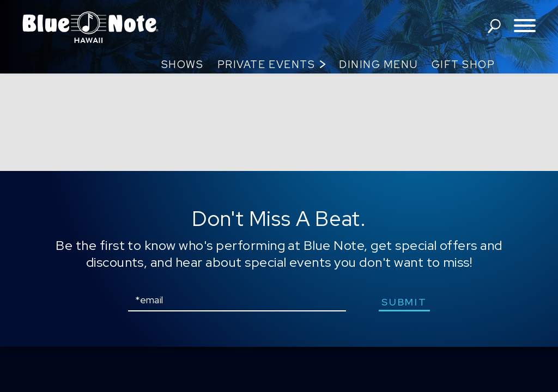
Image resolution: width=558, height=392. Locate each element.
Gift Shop (463, 65)
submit (404, 302)
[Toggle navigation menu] (525, 26)
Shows (183, 65)
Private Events (266, 65)
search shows (494, 26)
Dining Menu (378, 65)
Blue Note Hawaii (90, 27)
